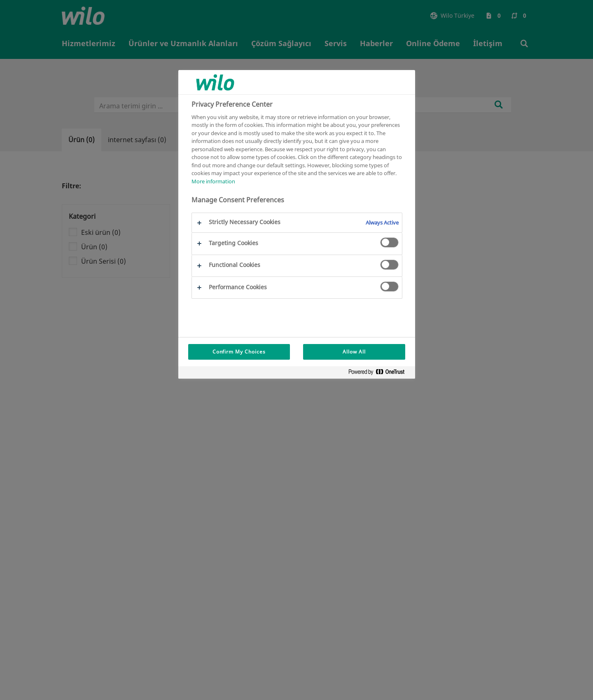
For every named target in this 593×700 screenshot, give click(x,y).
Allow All (354, 352)
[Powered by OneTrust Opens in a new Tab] (380, 373)
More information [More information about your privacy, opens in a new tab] (213, 181)
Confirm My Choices (239, 352)
